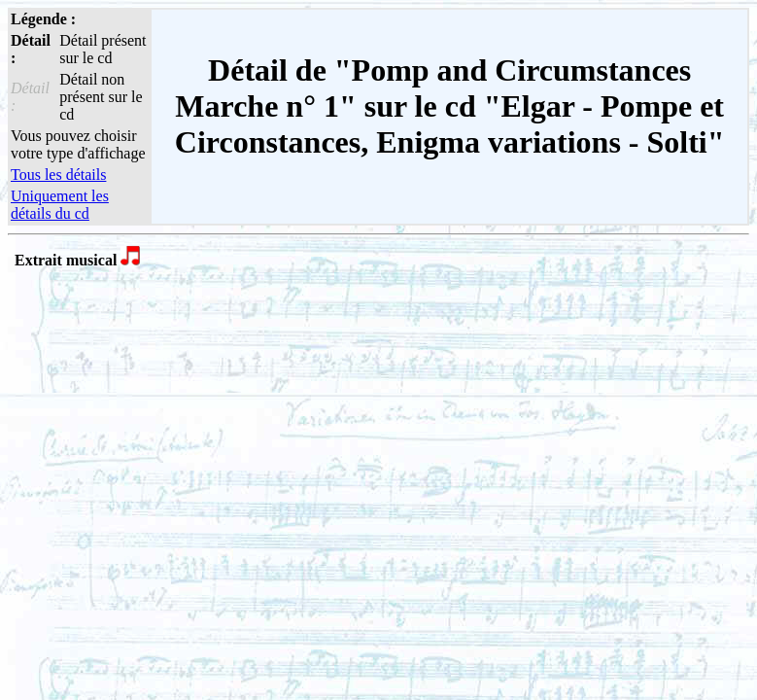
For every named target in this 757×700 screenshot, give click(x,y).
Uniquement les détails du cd (60, 205)
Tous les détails (58, 175)
